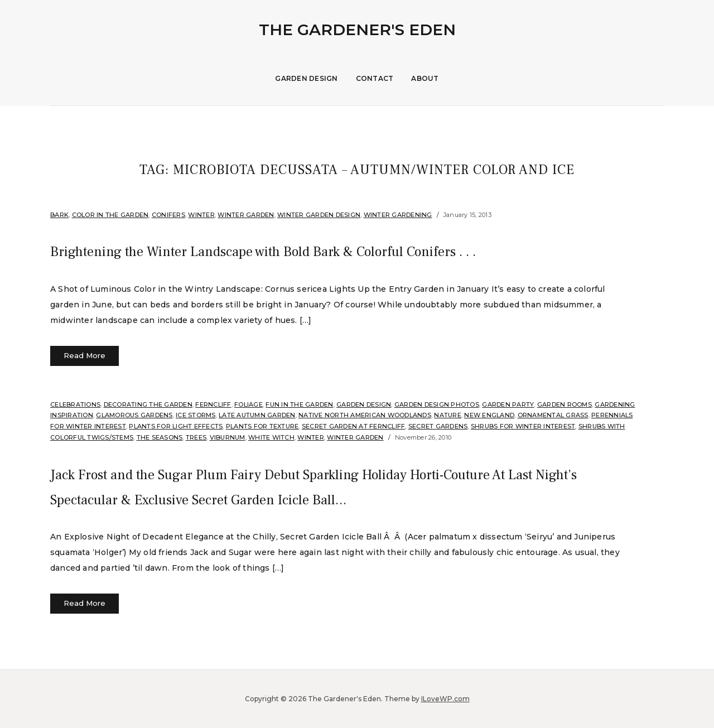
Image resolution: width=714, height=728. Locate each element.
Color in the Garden (110, 215)
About (425, 78)
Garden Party (508, 404)
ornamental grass (553, 415)
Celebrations (75, 404)
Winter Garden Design (319, 215)
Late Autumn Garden (257, 415)
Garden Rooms (565, 404)
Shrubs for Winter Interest (523, 426)
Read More (85, 355)
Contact (375, 78)
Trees (196, 437)
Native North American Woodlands (365, 415)
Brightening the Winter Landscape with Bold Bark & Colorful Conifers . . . (331, 250)
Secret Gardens (438, 426)
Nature (448, 415)
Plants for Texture (262, 426)
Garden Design (306, 78)
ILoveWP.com (445, 699)
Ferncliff (213, 404)
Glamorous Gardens (134, 415)
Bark (59, 215)
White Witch (271, 437)
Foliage (249, 404)
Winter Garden (246, 215)
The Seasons (160, 437)
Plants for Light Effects (176, 426)
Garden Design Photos (437, 404)
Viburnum (228, 437)
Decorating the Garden (148, 404)
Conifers (168, 215)
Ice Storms (196, 415)
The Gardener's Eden (357, 30)
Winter (201, 215)
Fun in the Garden (299, 404)
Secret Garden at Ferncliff (354, 426)
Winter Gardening (398, 215)
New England (489, 415)
